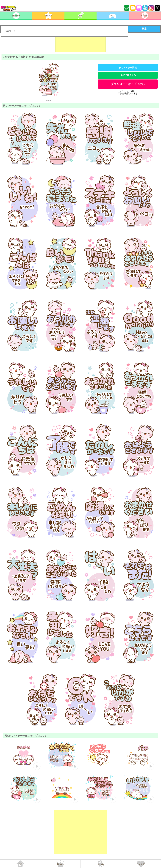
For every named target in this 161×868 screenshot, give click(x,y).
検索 (144, 29)
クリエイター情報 (128, 68)
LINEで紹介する (128, 75)
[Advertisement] (80, 44)
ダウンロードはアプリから (128, 84)
